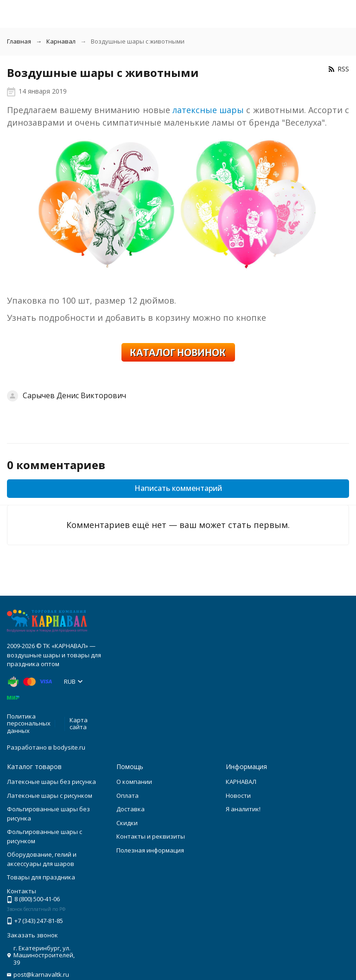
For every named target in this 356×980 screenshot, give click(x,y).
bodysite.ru (69, 747)
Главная (19, 41)
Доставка (130, 809)
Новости (238, 795)
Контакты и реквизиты (151, 836)
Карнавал (61, 41)
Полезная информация (150, 850)
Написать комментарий (178, 488)
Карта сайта (79, 724)
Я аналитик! (243, 809)
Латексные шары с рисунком (50, 795)
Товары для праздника (41, 877)
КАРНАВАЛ (241, 782)
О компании (134, 782)
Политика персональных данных (29, 723)
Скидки (127, 823)
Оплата (127, 795)
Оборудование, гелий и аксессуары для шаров (42, 859)
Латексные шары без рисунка (51, 782)
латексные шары (208, 110)
